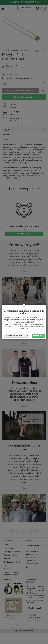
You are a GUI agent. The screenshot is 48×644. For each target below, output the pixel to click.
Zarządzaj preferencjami (16, 335)
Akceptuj (38, 335)
